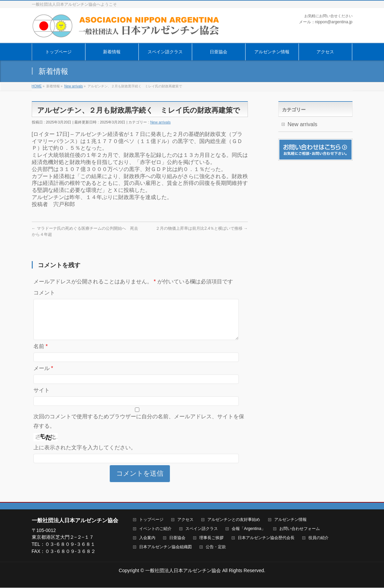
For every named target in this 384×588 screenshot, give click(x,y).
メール (43, 376)
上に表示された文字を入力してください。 (85, 456)
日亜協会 (177, 538)
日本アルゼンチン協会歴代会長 (266, 538)
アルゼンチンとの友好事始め (234, 520)
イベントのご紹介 (155, 529)
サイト (42, 398)
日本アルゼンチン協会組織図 (165, 547)
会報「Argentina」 (248, 529)
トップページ (151, 520)
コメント (44, 293)
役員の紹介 (318, 538)
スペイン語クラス (202, 529)
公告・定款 (216, 547)
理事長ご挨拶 (211, 538)
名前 (41, 354)
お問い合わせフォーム (300, 529)
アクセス (185, 520)
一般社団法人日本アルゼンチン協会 (183, 571)
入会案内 (147, 538)
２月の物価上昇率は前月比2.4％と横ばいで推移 (202, 228)
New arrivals (161, 122)
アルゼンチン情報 (290, 520)
